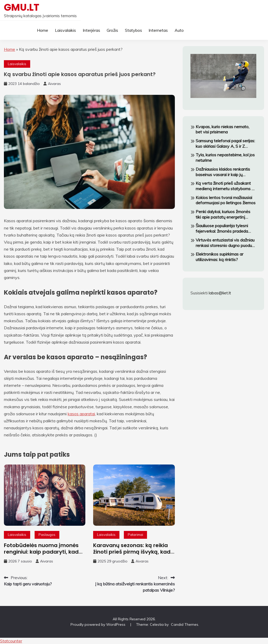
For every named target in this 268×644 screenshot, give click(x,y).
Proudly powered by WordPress (98, 624)
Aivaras (54, 84)
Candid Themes (185, 624)
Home (43, 30)
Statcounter (11, 641)
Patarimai (135, 535)
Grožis (112, 30)
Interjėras (91, 30)
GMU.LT (22, 7)
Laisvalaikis (65, 30)
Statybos (133, 30)
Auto (179, 30)
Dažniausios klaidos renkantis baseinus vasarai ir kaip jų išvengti (223, 172)
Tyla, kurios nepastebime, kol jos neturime (225, 157)
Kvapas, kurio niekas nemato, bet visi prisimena (222, 129)
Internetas (158, 30)
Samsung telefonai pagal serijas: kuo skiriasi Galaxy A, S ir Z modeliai (225, 144)
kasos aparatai (81, 414)
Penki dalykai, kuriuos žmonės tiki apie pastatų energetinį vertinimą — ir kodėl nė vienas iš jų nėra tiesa (226, 214)
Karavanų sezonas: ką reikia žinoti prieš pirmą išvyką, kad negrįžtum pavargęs (132, 552)
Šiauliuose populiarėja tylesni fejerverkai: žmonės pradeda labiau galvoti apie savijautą (222, 228)
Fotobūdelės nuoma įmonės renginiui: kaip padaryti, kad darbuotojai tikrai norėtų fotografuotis (41, 555)
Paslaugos (47, 535)
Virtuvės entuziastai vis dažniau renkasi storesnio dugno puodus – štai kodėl (225, 243)
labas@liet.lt (220, 293)
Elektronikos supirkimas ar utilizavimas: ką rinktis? (219, 257)
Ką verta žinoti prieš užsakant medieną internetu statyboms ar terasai (225, 186)
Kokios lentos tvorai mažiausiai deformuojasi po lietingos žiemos (226, 200)
